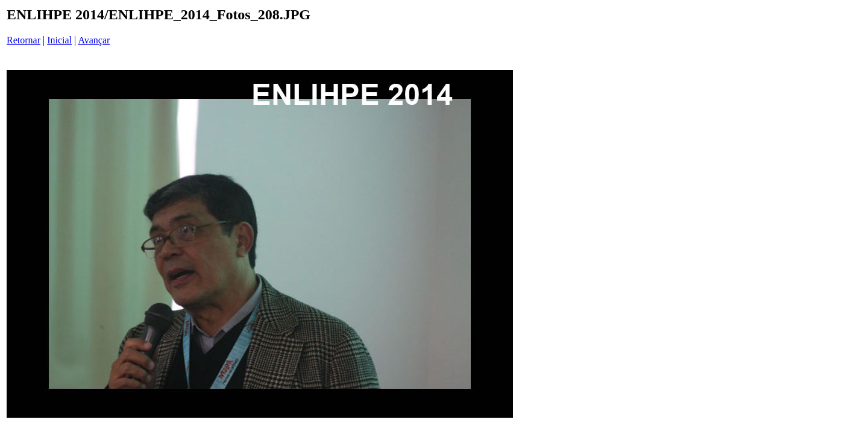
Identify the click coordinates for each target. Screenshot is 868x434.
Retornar (24, 40)
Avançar (94, 40)
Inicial (59, 40)
